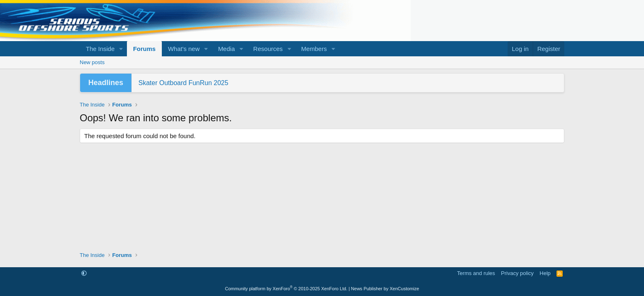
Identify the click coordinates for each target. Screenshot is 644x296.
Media (227, 49)
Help (545, 273)
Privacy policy (517, 273)
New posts (92, 62)
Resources (268, 49)
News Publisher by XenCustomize (385, 289)
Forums (144, 49)
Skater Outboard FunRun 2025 (183, 83)
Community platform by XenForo (286, 289)
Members (314, 49)
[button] (121, 49)
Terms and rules (476, 273)
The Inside (100, 49)
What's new (184, 49)
